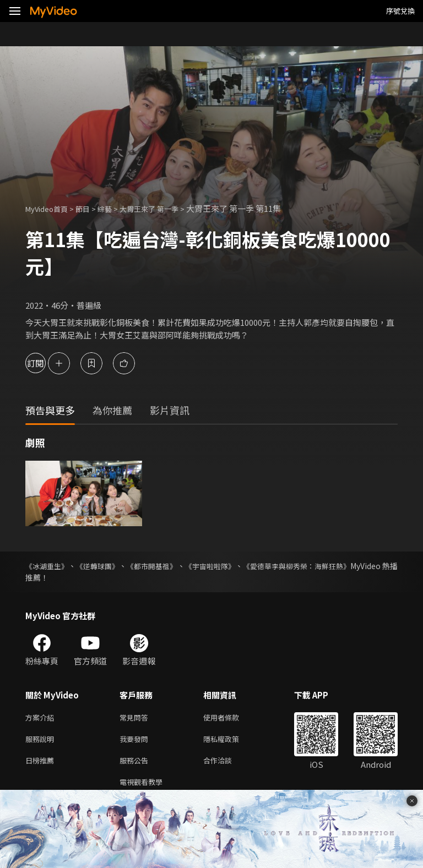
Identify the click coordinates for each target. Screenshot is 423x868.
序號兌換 (400, 11)
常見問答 (136, 718)
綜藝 (116, 208)
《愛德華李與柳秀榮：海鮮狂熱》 (340, 566)
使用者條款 (231, 718)
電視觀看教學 (144, 787)
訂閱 (47, 363)
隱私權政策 (231, 741)
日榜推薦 (42, 764)
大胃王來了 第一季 (166, 208)
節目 (91, 208)
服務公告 (136, 764)
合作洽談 (226, 764)
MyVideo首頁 (50, 208)
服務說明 (42, 741)
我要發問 (136, 741)
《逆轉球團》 (109, 566)
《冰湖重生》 (48, 566)
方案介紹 (42, 718)
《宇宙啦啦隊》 (241, 566)
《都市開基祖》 (173, 566)
